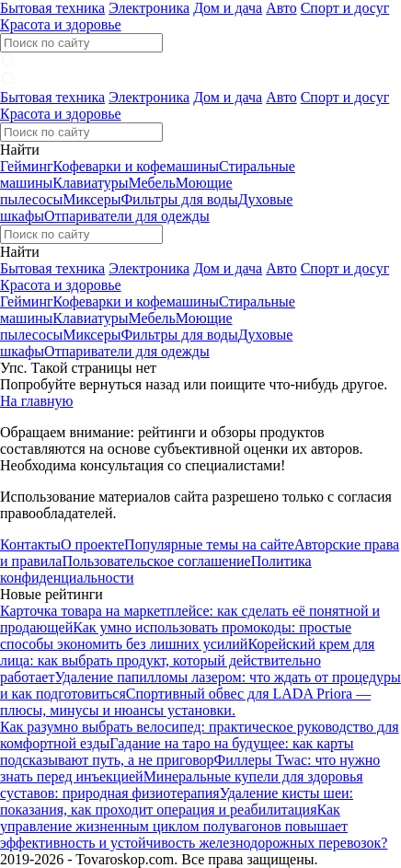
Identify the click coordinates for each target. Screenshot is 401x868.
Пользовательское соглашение (156, 561)
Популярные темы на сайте (209, 544)
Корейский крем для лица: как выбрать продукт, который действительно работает (187, 660)
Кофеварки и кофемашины (136, 166)
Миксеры (92, 199)
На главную (37, 401)
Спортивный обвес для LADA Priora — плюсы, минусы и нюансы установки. (185, 702)
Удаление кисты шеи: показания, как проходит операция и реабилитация (177, 801)
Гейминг (27, 166)
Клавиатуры (90, 183)
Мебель (151, 183)
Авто (281, 8)
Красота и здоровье (61, 24)
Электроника (149, 8)
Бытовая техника (52, 8)
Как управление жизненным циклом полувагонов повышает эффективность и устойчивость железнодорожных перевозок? (194, 826)
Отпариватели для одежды (127, 216)
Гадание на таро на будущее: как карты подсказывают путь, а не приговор (177, 752)
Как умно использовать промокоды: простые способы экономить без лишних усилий (176, 636)
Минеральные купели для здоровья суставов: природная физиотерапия (182, 785)
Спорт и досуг (345, 8)
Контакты (30, 544)
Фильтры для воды (179, 199)
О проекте (92, 544)
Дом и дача (228, 8)
